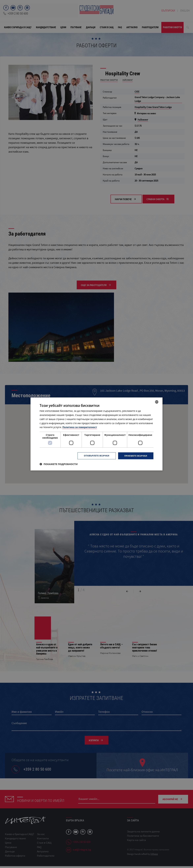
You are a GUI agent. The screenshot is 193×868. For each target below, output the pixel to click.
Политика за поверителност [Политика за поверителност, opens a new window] (81, 427)
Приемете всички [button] (135, 456)
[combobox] (157, 402)
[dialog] (96, 434)
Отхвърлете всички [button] (95, 456)
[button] (59, 464)
